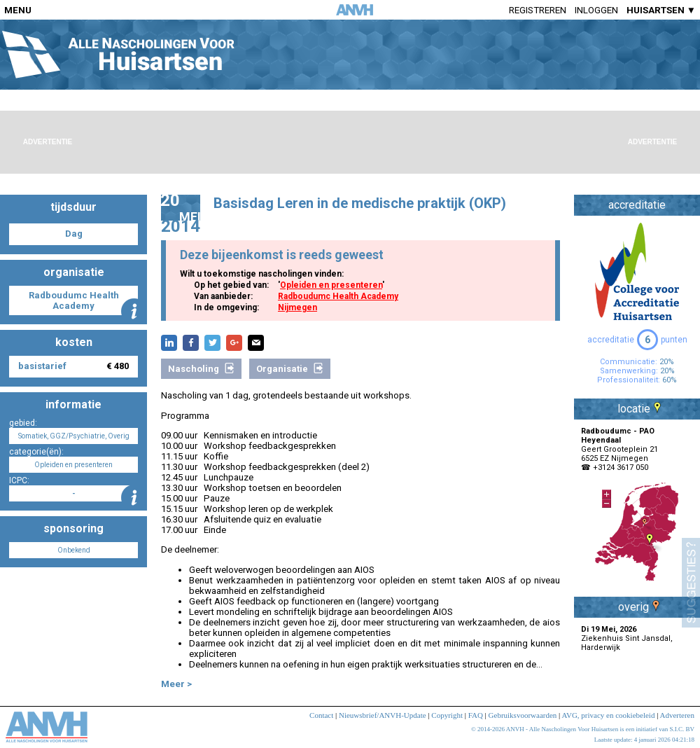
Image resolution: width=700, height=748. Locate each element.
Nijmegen (297, 307)
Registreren (538, 10)
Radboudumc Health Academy (338, 296)
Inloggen (596, 10)
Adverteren (677, 715)
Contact (321, 715)
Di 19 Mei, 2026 (609, 629)
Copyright (447, 715)
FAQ (476, 715)
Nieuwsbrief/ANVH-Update (383, 715)
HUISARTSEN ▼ (661, 10)
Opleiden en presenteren (331, 285)
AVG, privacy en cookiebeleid (608, 715)
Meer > (176, 684)
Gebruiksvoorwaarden (523, 715)
